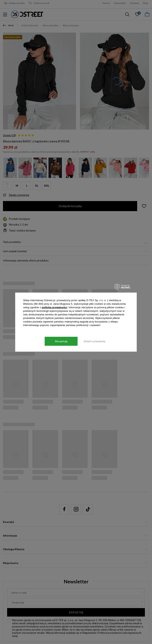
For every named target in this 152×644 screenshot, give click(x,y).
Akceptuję (61, 341)
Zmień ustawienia (94, 341)
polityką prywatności (55, 307)
